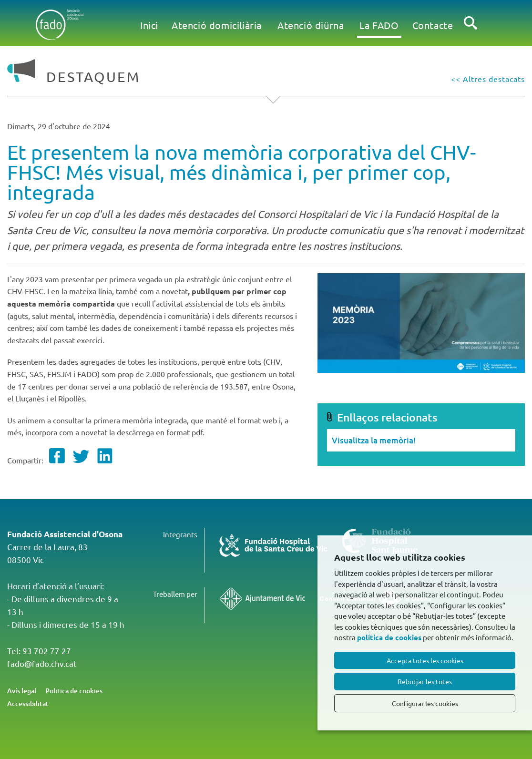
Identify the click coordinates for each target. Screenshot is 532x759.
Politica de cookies (74, 691)
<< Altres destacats (488, 79)
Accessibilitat (28, 703)
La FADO (379, 25)
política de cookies (389, 637)
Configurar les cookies (425, 703)
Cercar (471, 31)
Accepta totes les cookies (425, 660)
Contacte (433, 25)
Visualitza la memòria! (374, 440)
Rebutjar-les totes (425, 681)
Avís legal (22, 691)
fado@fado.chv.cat (42, 663)
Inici (149, 25)
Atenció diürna (311, 25)
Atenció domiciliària (217, 25)
